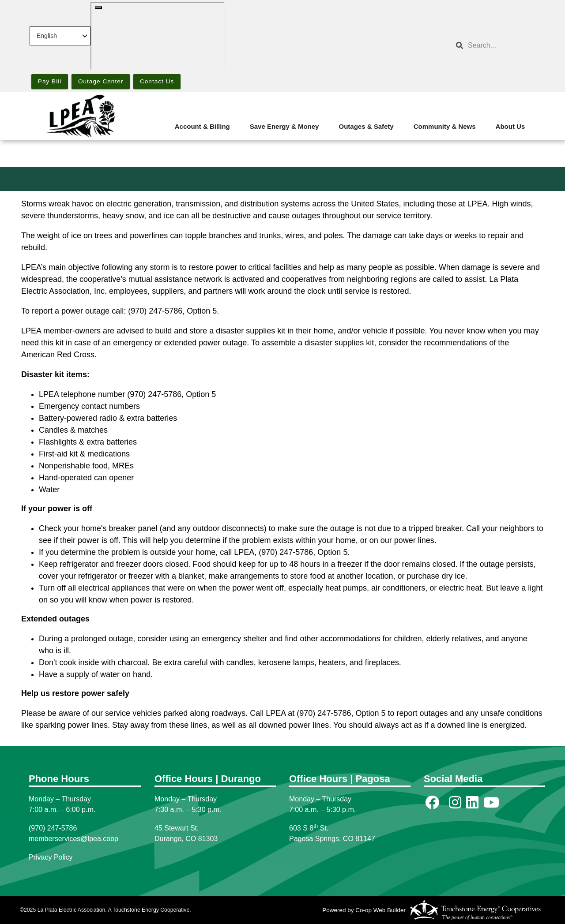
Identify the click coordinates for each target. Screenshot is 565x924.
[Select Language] (60, 36)
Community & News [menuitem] (445, 126)
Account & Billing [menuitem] (202, 126)
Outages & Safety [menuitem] (366, 126)
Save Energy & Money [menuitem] (284, 126)
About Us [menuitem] (510, 126)
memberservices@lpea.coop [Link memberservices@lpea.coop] (73, 839)
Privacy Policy (51, 857)
